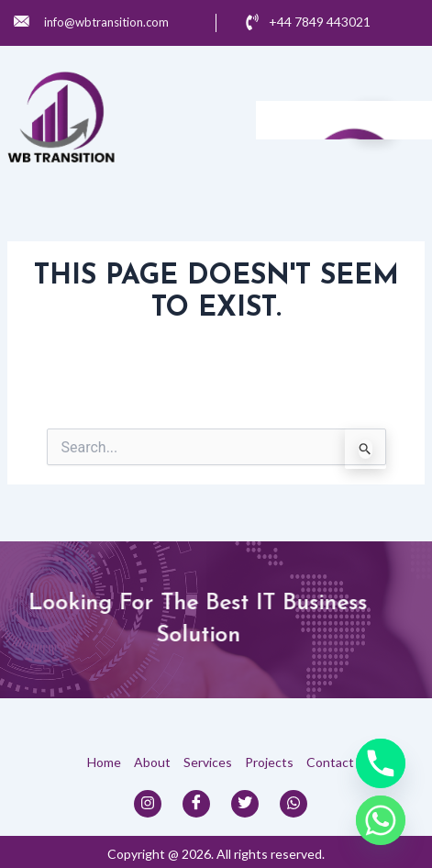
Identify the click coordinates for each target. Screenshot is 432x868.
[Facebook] (196, 804)
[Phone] (381, 763)
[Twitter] (245, 804)
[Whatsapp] (381, 820)
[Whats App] (294, 804)
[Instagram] (148, 804)
